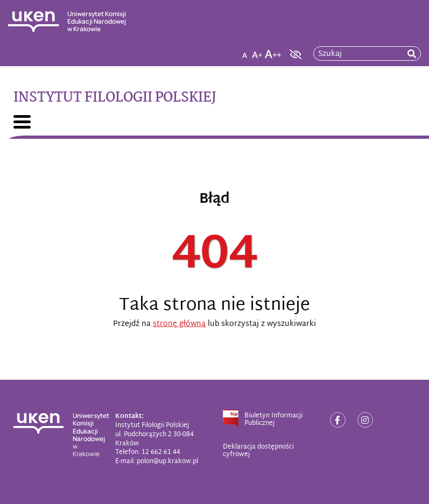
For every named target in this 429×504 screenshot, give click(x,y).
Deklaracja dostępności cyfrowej (258, 451)
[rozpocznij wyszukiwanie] (412, 54)
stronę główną (179, 324)
